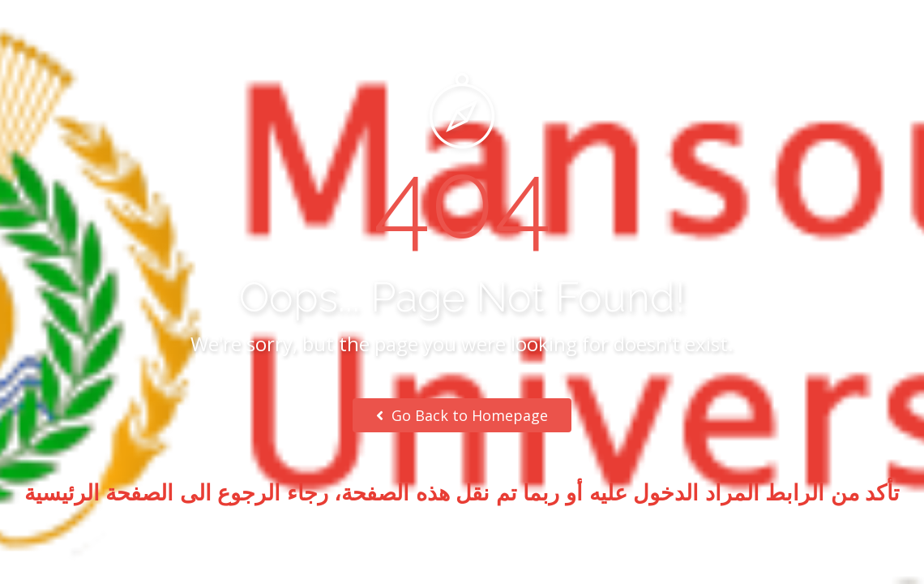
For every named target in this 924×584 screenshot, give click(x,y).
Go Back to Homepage (462, 415)
